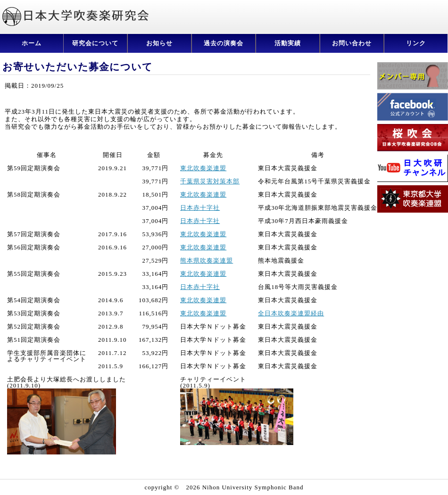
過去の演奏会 (224, 43)
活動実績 (288, 43)
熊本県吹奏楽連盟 (207, 260)
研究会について (95, 43)
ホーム (32, 43)
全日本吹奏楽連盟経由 (291, 313)
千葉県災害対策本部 (210, 181)
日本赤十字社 (200, 208)
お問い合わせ (352, 43)
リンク (416, 43)
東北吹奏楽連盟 (203, 168)
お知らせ (159, 43)
